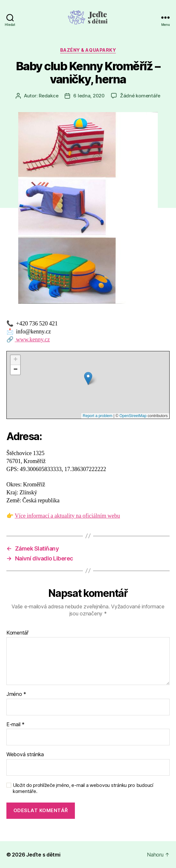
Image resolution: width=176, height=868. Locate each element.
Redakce (48, 96)
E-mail (16, 725)
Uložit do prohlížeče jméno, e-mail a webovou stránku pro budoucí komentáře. (83, 788)
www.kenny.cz (32, 340)
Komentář (17, 633)
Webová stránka (25, 755)
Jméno (16, 694)
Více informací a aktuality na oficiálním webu (67, 516)
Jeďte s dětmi (43, 855)
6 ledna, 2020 (89, 96)
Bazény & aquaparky (88, 50)
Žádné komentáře (140, 96)
